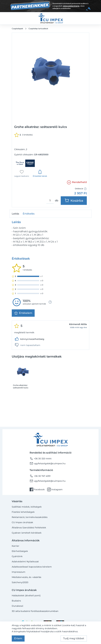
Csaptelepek (17, 29)
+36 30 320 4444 (41, 459)
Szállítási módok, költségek (27, 507)
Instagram (55, 489)
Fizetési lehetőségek (23, 512)
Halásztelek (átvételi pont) (26, 595)
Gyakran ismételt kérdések (27, 533)
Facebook (37, 489)
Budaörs (16, 601)
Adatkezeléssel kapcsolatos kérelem (32, 567)
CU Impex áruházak (22, 522)
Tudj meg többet (74, 638)
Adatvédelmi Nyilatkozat (25, 562)
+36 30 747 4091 (40, 476)
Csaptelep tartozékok (38, 29)
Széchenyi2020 (20, 582)
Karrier (15, 546)
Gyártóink (17, 556)
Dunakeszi (17, 606)
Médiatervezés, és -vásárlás (26, 577)
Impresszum (19, 572)
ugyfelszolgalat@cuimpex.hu (48, 463)
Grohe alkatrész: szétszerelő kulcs (21, 386)
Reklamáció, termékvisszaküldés (30, 517)
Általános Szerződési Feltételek (29, 528)
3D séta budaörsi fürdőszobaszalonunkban (35, 611)
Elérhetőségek (20, 551)
